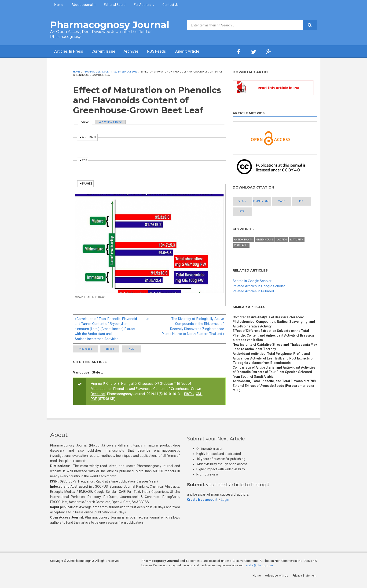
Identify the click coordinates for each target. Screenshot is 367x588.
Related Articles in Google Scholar (259, 286)
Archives (136, 52)
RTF (270, 212)
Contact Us (171, 5)
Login (225, 505)
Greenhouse (265, 240)
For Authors (143, 5)
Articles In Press (70, 52)
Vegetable (241, 246)
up (148, 319)
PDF (94, 404)
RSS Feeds (162, 52)
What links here (111, 122)
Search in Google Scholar (252, 281)
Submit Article (194, 52)
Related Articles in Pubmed (253, 291)
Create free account (202, 505)
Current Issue (106, 52)
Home (59, 5)
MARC (296, 201)
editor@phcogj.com (259, 571)
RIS (245, 212)
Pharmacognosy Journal (110, 25)
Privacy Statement (305, 581)
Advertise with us (277, 581)
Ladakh (282, 240)
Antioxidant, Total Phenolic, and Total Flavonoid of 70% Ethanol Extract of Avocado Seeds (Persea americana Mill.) (272, 387)
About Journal (82, 5)
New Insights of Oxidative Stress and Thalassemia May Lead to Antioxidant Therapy (272, 348)
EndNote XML (270, 201)
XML (140, 354)
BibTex (113, 354)
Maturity (297, 240)
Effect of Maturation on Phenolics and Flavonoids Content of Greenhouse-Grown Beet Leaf (146, 394)
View (87, 122)
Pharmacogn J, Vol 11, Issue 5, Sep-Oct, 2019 (111, 72)
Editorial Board (115, 5)
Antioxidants (243, 240)
